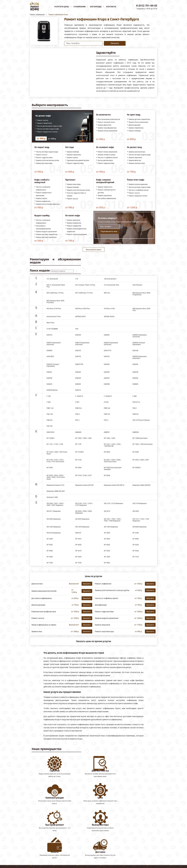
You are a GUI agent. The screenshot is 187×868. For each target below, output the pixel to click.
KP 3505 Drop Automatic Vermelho (113, 469)
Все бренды (96, 7)
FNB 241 (136, 414)
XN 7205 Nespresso (54, 527)
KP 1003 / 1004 (109, 438)
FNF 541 (50, 426)
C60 (77, 329)
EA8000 (107, 335)
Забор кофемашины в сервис (44, 625)
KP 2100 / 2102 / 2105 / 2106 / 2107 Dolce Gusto (55, 461)
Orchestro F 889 (52, 497)
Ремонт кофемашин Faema (43, 843)
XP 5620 (78, 557)
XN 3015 (107, 511)
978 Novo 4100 (109, 309)
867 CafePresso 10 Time (84, 293)
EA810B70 (50, 357)
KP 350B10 (137, 468)
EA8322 (107, 378)
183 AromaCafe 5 (110, 279)
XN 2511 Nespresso (54, 511)
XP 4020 (50, 545)
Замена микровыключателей (44, 591)
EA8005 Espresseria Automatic (140, 336)
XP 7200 (107, 557)
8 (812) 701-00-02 (147, 6)
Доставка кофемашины (42, 598)
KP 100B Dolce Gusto (140, 438)
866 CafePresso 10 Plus (55, 293)
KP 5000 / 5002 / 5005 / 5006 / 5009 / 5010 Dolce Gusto (56, 477)
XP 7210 (136, 557)
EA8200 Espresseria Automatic (140, 357)
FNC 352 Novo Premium (141, 420)
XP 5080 (50, 551)
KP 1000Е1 (51, 438)
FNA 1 (135, 408)
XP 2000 (107, 533)
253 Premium (137, 285)
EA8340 (135, 378)
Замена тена (37, 631)
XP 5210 (78, 551)
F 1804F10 (79, 396)
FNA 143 (50, 414)
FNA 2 (78, 414)
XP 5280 (50, 557)
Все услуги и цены (94, 250)
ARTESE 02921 (81, 317)
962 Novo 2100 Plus (54, 309)
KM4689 (78, 432)
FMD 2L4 (78, 408)
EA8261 (49, 372)
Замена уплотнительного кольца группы (112, 590)
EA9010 (78, 390)
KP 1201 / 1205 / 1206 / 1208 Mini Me (113, 445)
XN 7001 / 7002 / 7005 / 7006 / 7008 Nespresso (113, 520)
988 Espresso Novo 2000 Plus (141, 310)
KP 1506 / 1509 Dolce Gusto (143, 444)
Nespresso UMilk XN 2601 (56, 491)
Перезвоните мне (109, 231)
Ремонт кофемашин (40, 831)
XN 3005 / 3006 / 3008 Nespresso (84, 512)
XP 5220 (107, 551)
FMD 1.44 (50, 408)
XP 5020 (136, 545)
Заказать (115, 43)
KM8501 (107, 432)
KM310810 (51, 432)
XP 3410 (78, 539)
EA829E (49, 378)
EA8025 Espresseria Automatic (111, 344)
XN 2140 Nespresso (140, 503)
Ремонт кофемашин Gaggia (43, 846)
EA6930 (78, 335)
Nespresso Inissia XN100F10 (114, 485)
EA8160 (107, 357)
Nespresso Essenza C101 (56, 485)
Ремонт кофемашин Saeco (43, 840)
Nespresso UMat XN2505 (141, 485)
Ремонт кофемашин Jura (42, 834)
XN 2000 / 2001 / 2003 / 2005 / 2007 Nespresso (55, 504)
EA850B (107, 384)
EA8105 (78, 351)
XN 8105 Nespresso (54, 533)
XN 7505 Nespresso (111, 527)
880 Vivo (107, 293)
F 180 (49, 396)
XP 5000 (107, 545)
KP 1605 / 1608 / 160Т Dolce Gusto (57, 453)
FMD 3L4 (107, 408)
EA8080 (49, 351)
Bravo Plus (50, 323)
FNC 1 (78, 420)
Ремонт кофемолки (103, 584)
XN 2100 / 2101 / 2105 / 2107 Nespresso (84, 504)
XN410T (78, 533)
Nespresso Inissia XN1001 (85, 485)
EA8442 (78, 384)
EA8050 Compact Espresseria (139, 344)
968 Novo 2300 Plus (83, 309)
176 (77, 279)
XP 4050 (78, 545)
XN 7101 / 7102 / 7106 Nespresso (141, 520)
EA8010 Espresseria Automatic (54, 344)
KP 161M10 (79, 452)
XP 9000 (107, 563)
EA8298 (107, 372)
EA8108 (135, 351)
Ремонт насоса (38, 618)
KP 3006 (78, 468)
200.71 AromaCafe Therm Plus (56, 286)
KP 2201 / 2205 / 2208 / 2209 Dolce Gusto (113, 461)
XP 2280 (50, 539)
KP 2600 (50, 468)
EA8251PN (79, 364)
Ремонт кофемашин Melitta (43, 837)
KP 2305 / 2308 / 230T (141, 460)
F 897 (77, 402)
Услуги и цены (62, 7)
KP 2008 (136, 452)
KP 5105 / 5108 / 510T (83, 475)
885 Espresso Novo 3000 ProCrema (55, 302)
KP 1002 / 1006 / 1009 (83, 438)
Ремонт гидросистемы (104, 612)
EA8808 (135, 384)
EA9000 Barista (52, 390)
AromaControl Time (54, 317)
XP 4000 (136, 539)
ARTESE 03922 (109, 317)
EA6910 (49, 335)
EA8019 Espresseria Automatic (82, 344)
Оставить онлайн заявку (120, 852)
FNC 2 (106, 420)
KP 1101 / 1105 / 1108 (55, 444)
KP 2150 (78, 460)
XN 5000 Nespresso (54, 519)
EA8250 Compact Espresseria (53, 365)
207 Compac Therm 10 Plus (85, 285)
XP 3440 (107, 539)
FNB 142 (107, 414)
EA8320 (78, 378)
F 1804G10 (108, 396)
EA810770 (108, 351)
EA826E (78, 372)
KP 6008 (107, 475)
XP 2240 (136, 533)
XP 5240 (136, 551)
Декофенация (101, 605)
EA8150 (78, 357)
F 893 (49, 402)
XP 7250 (78, 563)
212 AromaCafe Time (111, 285)
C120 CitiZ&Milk (52, 329)
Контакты (111, 7)
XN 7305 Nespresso (82, 527)
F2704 (106, 402)
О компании (80, 7)
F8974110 (136, 402)
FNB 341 (50, 420)
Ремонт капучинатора (104, 631)
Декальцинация (38, 605)
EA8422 (49, 384)
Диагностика (37, 584)
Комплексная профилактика (44, 612)
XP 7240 (50, 563)
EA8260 (135, 364)
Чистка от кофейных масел (106, 598)
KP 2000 (107, 452)
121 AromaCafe (52, 279)
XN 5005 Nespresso (82, 519)
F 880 (135, 396)
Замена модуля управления (107, 618)
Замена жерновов (102, 625)
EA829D (135, 372)
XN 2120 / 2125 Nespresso (113, 503)
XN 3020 (136, 511)
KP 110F (78, 444)
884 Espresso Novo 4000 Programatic (141, 294)
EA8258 (107, 364)
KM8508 (136, 432)
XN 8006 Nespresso (140, 527)
